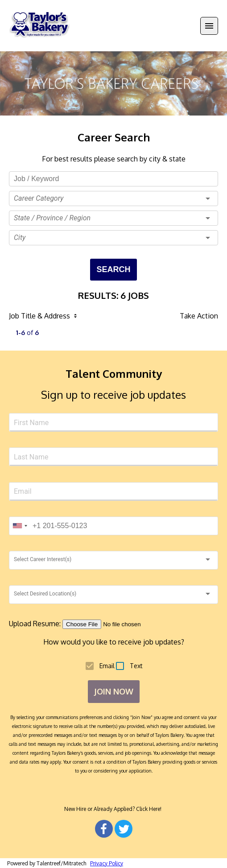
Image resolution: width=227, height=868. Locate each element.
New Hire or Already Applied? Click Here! (113, 809)
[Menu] (209, 26)
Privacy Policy (107, 863)
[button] (113, 198)
